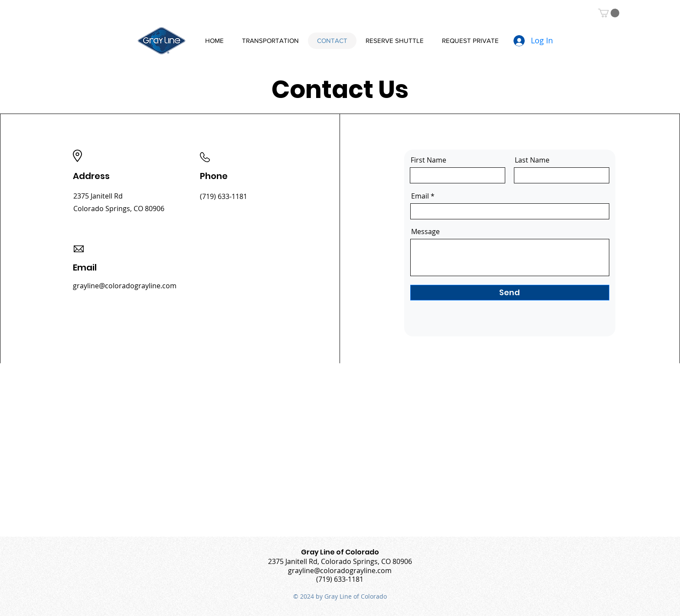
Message (425, 231)
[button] (609, 13)
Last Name (532, 160)
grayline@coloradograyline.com (125, 286)
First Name (428, 160)
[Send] (510, 293)
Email (420, 196)
